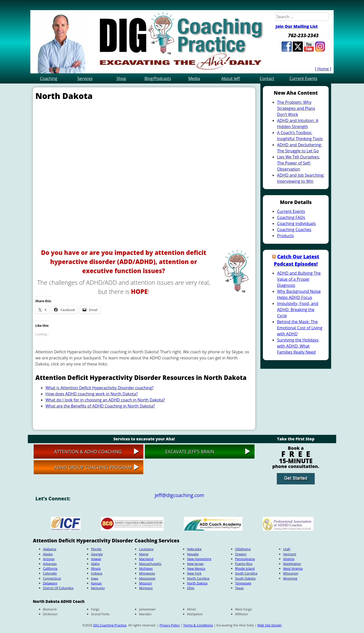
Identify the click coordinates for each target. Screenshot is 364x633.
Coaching (49, 78)
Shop (121, 78)
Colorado (50, 573)
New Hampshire (199, 559)
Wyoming (290, 578)
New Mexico (196, 568)
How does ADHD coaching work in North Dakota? (92, 394)
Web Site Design (269, 625)
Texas (239, 588)
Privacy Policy (170, 625)
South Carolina (246, 573)
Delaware (50, 583)
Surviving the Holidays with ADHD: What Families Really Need (298, 346)
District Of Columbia (58, 588)
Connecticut (52, 578)
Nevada (193, 554)
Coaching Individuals (296, 223)
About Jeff (230, 78)
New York (194, 573)
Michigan (146, 568)
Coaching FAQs (291, 217)
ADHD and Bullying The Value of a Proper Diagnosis (299, 279)
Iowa (95, 578)
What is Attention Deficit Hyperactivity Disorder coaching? (100, 388)
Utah (287, 549)
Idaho (95, 564)
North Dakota (197, 583)
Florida (96, 549)
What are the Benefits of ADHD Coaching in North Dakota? (100, 406)
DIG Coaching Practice (110, 625)
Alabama (50, 549)
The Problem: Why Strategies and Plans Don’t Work (296, 108)
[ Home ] (323, 69)
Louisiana (146, 549)
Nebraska (194, 549)
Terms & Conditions (198, 625)
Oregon (241, 554)
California (50, 568)
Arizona (49, 559)
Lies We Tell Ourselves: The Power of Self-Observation (298, 163)
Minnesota (147, 573)
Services (85, 78)
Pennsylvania (245, 559)
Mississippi (147, 578)
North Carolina (198, 578)
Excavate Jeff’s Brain (190, 452)
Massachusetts (150, 564)
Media (194, 78)
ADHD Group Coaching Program (93, 467)
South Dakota (245, 578)
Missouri (145, 583)
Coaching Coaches (294, 230)
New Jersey (195, 564)
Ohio (191, 588)
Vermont (290, 554)
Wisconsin (291, 573)
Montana (146, 588)
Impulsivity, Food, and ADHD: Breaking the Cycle (298, 310)
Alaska (48, 554)
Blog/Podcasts (158, 78)
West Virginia (293, 568)
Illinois (96, 568)
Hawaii (96, 559)
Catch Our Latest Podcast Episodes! (296, 260)
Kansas (96, 583)
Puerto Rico (244, 564)
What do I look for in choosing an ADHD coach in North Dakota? (105, 400)
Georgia (97, 554)
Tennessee (243, 583)
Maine (144, 554)
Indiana (97, 573)
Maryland (146, 559)
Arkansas (50, 564)
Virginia (289, 559)
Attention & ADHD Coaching (88, 452)
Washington (292, 564)
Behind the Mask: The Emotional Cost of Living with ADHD (300, 328)
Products (285, 236)
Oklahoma (243, 549)
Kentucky (98, 588)
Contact (267, 78)
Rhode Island (245, 568)
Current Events (303, 78)
